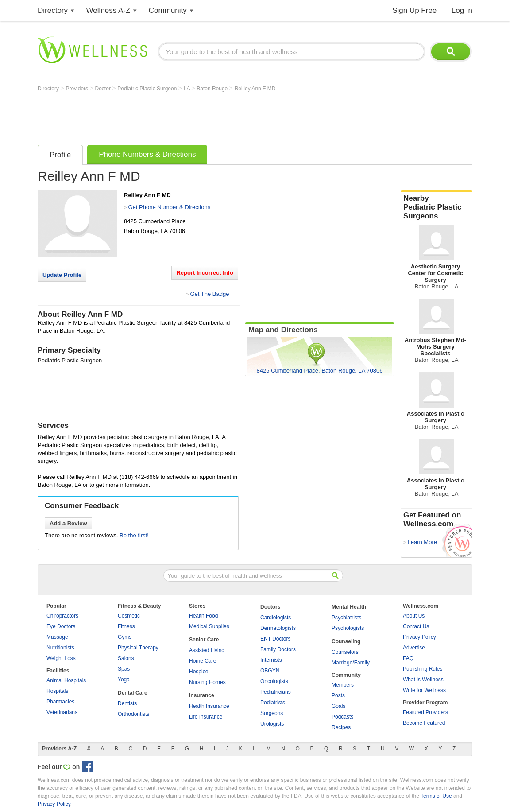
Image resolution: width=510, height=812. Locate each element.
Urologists (272, 724)
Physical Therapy (138, 648)
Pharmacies (60, 702)
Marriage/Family (351, 663)
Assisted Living (207, 650)
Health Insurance (209, 706)
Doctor (104, 89)
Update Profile (62, 275)
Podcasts (342, 717)
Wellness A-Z (108, 10)
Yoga (124, 680)
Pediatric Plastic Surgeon (148, 89)
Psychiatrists (346, 618)
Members (343, 685)
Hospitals (57, 691)
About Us (414, 616)
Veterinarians (62, 712)
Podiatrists (273, 703)
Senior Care (204, 640)
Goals (338, 706)
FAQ (408, 658)
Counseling (346, 641)
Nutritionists (60, 648)
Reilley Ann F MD (255, 89)
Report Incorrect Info (205, 273)
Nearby (437, 207)
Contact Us (416, 626)
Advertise (414, 648)
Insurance (202, 695)
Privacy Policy (419, 637)
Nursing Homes (207, 682)
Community (168, 10)
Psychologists (348, 628)
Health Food (203, 616)
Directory (53, 10)
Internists (271, 660)
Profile (60, 155)
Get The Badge (209, 294)
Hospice (199, 672)
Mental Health (349, 607)
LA (187, 89)
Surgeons (272, 713)
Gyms (125, 637)
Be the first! (134, 535)
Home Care (203, 661)
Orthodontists (133, 714)
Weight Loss (61, 658)
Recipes (341, 727)
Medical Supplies (209, 626)
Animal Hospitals (66, 680)
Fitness (126, 626)
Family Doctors (278, 649)
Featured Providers (425, 712)
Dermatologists (278, 628)
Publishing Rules (423, 669)
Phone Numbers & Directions (147, 154)
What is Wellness (423, 680)
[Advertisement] (199, 116)
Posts (338, 695)
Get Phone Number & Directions (169, 207)
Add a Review (68, 523)
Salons (126, 658)
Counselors (345, 652)
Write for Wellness (424, 690)
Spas (124, 669)
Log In (462, 10)
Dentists (127, 703)
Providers (77, 89)
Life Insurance (206, 717)
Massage (57, 637)
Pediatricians (276, 692)
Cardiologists (276, 618)
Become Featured (424, 723)
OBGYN (270, 671)
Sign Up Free (414, 10)
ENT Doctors (275, 639)
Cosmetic (129, 616)
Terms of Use (436, 796)
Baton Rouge (213, 89)
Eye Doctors (61, 626)
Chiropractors (62, 616)
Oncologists (274, 681)
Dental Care (133, 693)
